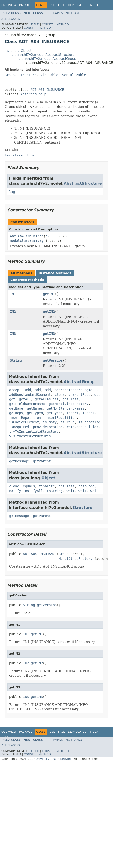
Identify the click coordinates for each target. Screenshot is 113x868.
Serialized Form (19, 155)
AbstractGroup (33, 94)
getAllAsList (47, 399)
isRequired (19, 427)
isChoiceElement (24, 422)
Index (94, 5)
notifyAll (34, 491)
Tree (61, 5)
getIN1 (49, 294)
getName (16, 408)
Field (35, 24)
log (12, 192)
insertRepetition (25, 418)
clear (60, 395)
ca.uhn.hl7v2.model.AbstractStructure (43, 55)
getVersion (53, 360)
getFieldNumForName (27, 404)
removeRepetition (82, 427)
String (16, 360)
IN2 (13, 312)
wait (70, 491)
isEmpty (50, 422)
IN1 (13, 294)
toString (55, 491)
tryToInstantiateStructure (34, 432)
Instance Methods (55, 273)
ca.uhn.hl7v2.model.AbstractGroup (48, 59)
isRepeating (89, 422)
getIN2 (49, 312)
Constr (48, 24)
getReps (16, 413)
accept (15, 390)
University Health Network (54, 759)
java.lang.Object (18, 51)
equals (29, 486)
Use (52, 5)
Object (48, 478)
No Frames (74, 13)
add (28, 390)
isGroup (68, 422)
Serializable (74, 75)
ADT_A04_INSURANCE (47, 90)
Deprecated (77, 5)
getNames (35, 408)
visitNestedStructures (30, 436)
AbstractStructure (83, 183)
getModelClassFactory (69, 404)
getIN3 (49, 334)
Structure (27, 75)
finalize (47, 486)
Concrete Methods (27, 280)
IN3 (13, 334)
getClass (71, 399)
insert (72, 413)
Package (26, 5)
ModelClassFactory (27, 241)
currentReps (80, 395)
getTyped (35, 413)
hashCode (86, 486)
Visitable (49, 75)
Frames (57, 13)
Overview (9, 5)
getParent (42, 461)
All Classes (11, 19)
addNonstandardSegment (76, 390)
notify (15, 491)
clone (14, 486)
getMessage (19, 461)
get (97, 395)
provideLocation (48, 427)
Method (63, 24)
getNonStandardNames (66, 408)
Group (10, 75)
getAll (25, 399)
